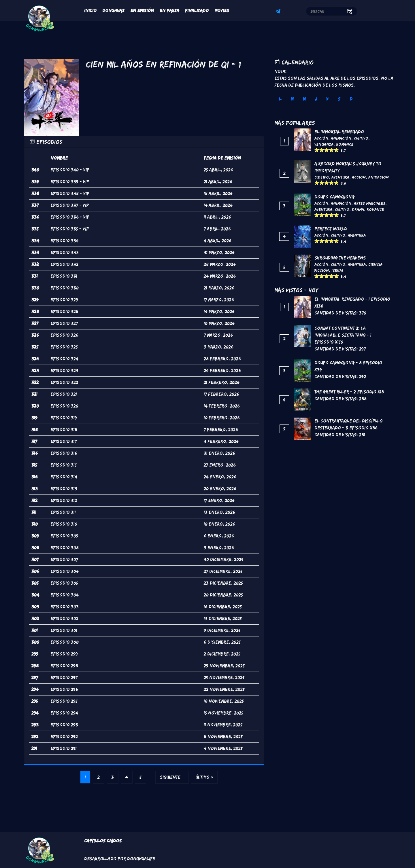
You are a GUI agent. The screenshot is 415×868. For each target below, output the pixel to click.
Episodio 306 (65, 571)
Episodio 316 (64, 453)
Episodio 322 (64, 382)
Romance (345, 144)
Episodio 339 (64, 182)
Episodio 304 (65, 595)
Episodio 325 (64, 347)
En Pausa (169, 11)
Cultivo (361, 138)
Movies (222, 11)
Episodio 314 (64, 477)
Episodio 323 (64, 370)
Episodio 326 (64, 335)
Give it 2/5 (322, 150)
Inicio (90, 11)
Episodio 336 (65, 217)
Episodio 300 (65, 642)
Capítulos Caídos (103, 841)
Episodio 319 (64, 418)
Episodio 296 (64, 689)
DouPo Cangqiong (334, 197)
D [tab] (351, 99)
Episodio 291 (64, 748)
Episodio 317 (64, 441)
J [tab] (316, 99)
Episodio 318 (64, 430)
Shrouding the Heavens (340, 258)
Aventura (340, 177)
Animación (341, 138)
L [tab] (280, 99)
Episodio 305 (64, 583)
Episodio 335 (64, 229)
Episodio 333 (65, 252)
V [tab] (327, 99)
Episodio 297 (64, 677)
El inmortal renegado (339, 132)
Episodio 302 (64, 618)
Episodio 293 (64, 725)
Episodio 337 (64, 205)
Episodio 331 (64, 276)
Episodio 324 (64, 359)
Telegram (279, 12)
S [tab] (339, 99)
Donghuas (113, 11)
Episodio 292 (64, 737)
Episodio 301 (64, 630)
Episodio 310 (64, 524)
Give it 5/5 (336, 150)
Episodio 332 (64, 264)
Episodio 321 (64, 394)
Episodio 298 (64, 666)
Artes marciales (370, 203)
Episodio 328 (64, 311)
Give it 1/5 (317, 150)
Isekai (337, 270)
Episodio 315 (64, 465)
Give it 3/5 (327, 150)
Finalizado (197, 11)
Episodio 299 (64, 654)
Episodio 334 (65, 241)
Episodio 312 (64, 500)
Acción (321, 138)
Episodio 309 (64, 536)
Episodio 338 (65, 193)
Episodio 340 (65, 170)
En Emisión (142, 11)
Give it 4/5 (332, 150)
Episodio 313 (64, 489)
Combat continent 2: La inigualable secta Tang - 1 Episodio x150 (343, 335)
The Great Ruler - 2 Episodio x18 (349, 392)
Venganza (324, 144)
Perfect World (331, 229)
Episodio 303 (65, 607)
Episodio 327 (64, 323)
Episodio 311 (63, 512)
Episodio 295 (64, 701)
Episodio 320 (64, 406)
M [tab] (292, 99)
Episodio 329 (64, 300)
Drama (358, 209)
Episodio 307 (64, 559)
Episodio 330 (65, 288)
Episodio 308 (65, 548)
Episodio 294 (64, 713)
